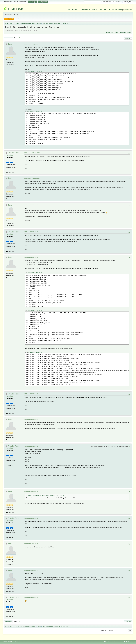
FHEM (94, 9)
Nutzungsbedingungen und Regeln (117, 642)
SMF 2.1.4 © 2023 (7, 642)
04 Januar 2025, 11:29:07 (31, 232)
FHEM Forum (16, 9)
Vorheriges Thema (112, 32)
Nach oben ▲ (130, 642)
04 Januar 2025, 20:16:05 (31, 394)
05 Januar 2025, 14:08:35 (31, 544)
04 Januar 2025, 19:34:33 (31, 257)
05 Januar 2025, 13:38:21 (31, 491)
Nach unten (9, 38)
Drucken (128, 38)
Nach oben (8, 621)
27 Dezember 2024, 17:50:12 (32, 153)
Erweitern (39, 71)
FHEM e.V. (128, 9)
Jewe (10, 44)
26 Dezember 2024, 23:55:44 (32, 44)
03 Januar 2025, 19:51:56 (31, 205)
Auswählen (32, 71)
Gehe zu (104, 630)
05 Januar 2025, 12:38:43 (31, 446)
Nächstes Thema (125, 32)
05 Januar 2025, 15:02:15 (31, 570)
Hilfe (105, 642)
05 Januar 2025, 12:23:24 (31, 419)
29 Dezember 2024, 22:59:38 (32, 178)
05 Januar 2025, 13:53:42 (31, 518)
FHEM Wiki (117, 9)
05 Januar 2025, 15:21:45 (31, 597)
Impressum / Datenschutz (79, 9)
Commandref (105, 9)
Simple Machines (17, 642)
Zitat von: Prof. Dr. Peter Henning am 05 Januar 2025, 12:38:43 (46, 496)
